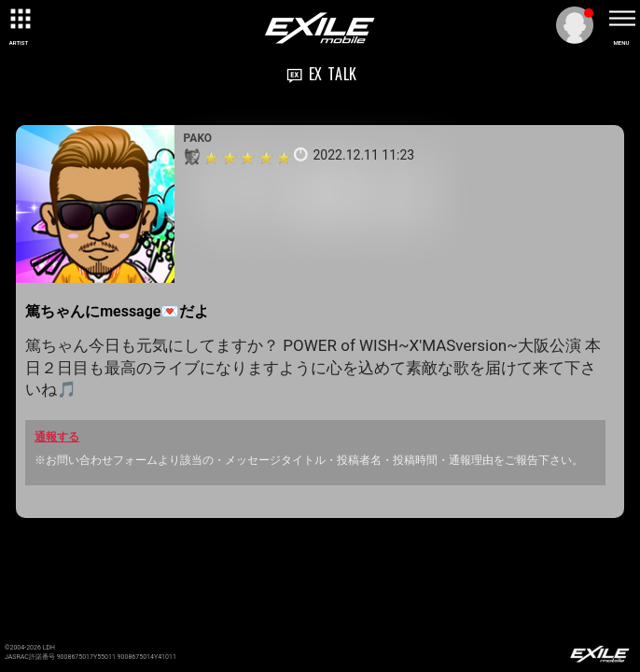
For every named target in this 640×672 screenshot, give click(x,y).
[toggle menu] (621, 19)
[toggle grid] (19, 19)
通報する (57, 437)
